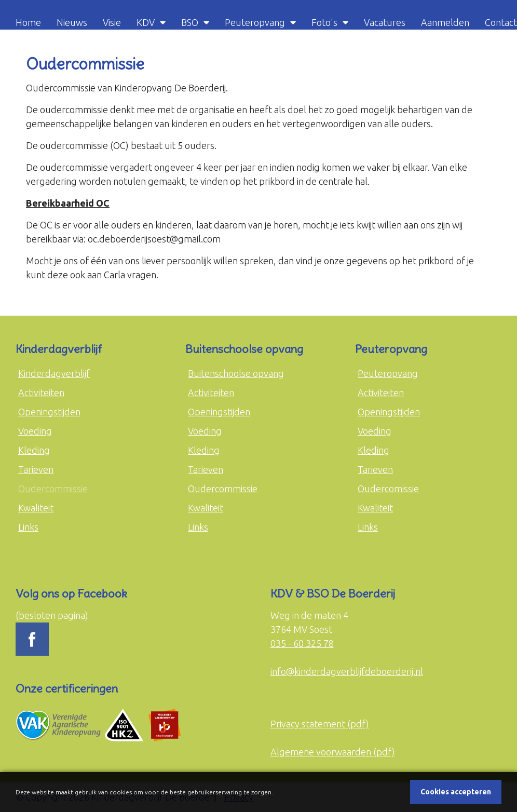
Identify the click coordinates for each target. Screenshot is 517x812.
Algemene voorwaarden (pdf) (333, 752)
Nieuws (72, 22)
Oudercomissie (388, 489)
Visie (112, 22)
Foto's (324, 22)
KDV (146, 22)
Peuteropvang (255, 22)
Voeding (35, 431)
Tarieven (36, 469)
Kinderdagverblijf (54, 373)
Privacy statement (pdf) (320, 724)
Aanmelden (445, 22)
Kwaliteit (36, 508)
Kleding (34, 450)
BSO (190, 22)
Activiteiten (41, 393)
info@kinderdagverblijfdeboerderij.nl (347, 671)
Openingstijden (49, 412)
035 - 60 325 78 (302, 643)
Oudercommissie (53, 489)
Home (28, 22)
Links (28, 527)
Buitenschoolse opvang (236, 373)
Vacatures (385, 22)
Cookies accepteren (456, 792)
